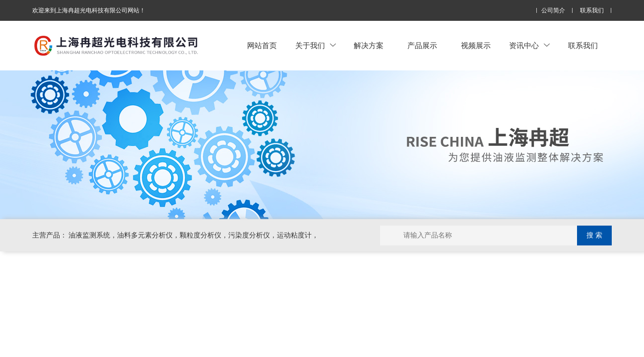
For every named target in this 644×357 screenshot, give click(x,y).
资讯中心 (529, 45)
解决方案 (369, 45)
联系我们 (592, 11)
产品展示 (422, 45)
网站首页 (262, 45)
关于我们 (316, 45)
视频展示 (476, 45)
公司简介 (553, 11)
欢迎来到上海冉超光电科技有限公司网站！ (89, 10)
